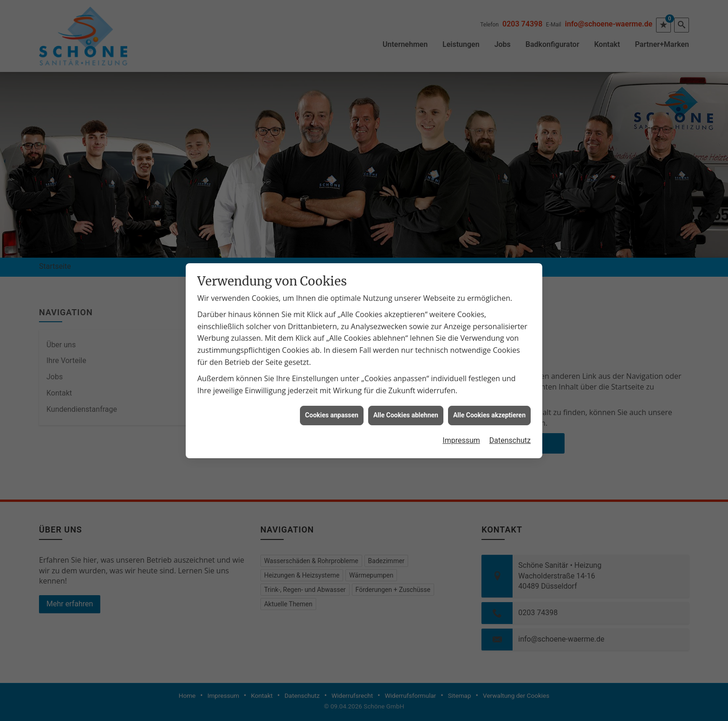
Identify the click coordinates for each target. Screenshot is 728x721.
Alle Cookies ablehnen (406, 405)
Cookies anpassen (332, 405)
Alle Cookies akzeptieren (489, 405)
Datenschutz (510, 431)
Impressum (461, 431)
